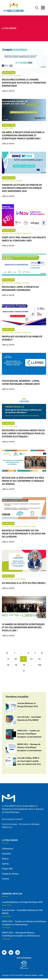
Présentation (8, 849)
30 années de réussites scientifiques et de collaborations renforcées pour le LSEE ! (23, 627)
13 (39, 659)
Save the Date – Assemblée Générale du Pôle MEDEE (29, 719)
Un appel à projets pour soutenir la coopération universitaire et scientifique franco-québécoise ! (23, 135)
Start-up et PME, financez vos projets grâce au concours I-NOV (24, 239)
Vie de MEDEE (20, 579)
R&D (16, 426)
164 (39, 665)
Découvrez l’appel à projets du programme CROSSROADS (20, 288)
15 (16, 665)
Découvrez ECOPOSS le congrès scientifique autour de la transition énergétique (24, 83)
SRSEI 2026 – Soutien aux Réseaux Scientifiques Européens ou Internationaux (29, 734)
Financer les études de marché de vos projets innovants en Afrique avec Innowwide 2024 (22, 188)
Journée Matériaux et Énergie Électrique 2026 (28, 705)
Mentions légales (31, 975)
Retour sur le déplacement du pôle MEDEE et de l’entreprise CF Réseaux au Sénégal (23, 481)
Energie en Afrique (10, 874)
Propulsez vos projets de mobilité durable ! (22, 338)
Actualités (7, 76)
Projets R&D (7, 869)
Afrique (18, 181)
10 (15, 659)
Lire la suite (8, 91)
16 (24, 665)
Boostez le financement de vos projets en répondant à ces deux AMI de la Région (24, 534)
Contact (5, 879)
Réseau (5, 859)
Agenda (18, 76)
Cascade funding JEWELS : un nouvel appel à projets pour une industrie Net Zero (29, 761)
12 (31, 659)
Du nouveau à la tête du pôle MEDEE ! (24, 583)
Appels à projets (23, 233)
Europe (26, 283)
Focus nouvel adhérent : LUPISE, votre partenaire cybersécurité (21, 382)
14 (8, 665)
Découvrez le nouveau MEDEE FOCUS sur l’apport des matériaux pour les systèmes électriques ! (23, 433)
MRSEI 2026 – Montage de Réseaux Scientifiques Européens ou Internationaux (29, 747)
